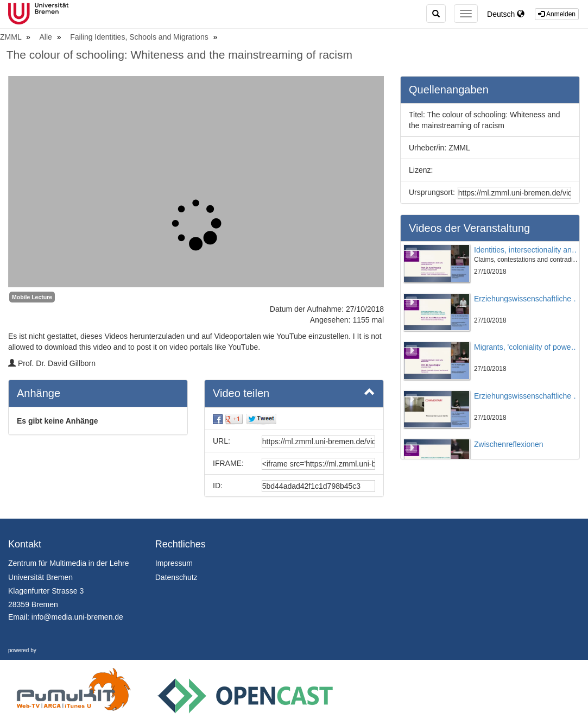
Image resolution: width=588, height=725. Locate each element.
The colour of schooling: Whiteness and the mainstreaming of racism (179, 55)
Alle (47, 37)
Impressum (174, 563)
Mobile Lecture (32, 297)
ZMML (12, 37)
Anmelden (557, 14)
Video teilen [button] (294, 393)
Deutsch (506, 14)
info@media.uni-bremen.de (77, 617)
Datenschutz (176, 577)
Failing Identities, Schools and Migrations (140, 37)
